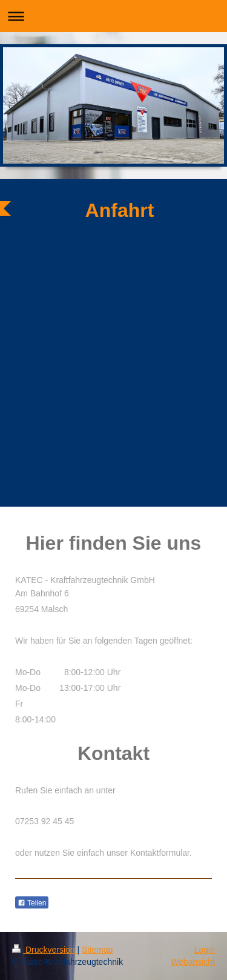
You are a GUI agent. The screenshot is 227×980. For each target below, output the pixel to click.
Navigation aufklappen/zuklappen (113, 16)
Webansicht (193, 962)
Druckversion (44, 950)
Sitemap (97, 950)
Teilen (32, 903)
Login (205, 950)
